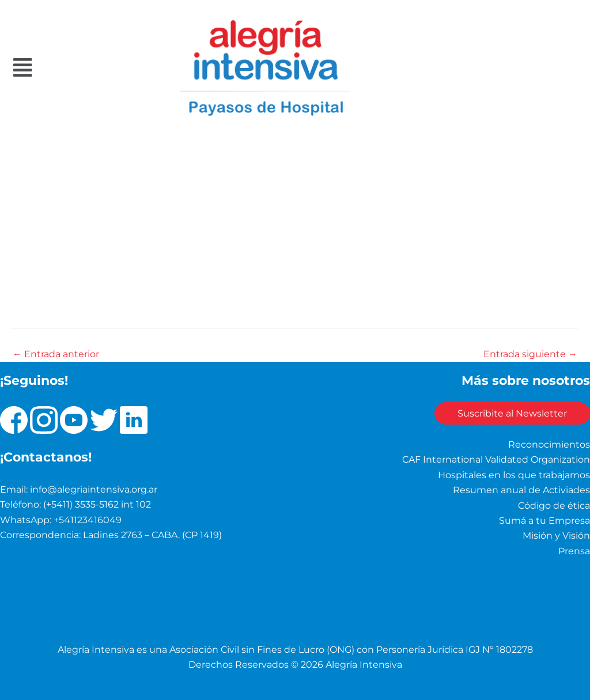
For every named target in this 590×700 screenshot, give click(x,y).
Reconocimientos (549, 444)
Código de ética (554, 506)
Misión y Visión (556, 536)
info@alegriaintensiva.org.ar (94, 489)
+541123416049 (88, 520)
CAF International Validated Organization (496, 459)
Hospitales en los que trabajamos (514, 475)
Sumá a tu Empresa (544, 521)
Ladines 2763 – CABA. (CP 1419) (152, 535)
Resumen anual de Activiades (521, 490)
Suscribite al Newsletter (512, 413)
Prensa (574, 551)
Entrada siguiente (530, 354)
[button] (59, 68)
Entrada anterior (56, 354)
